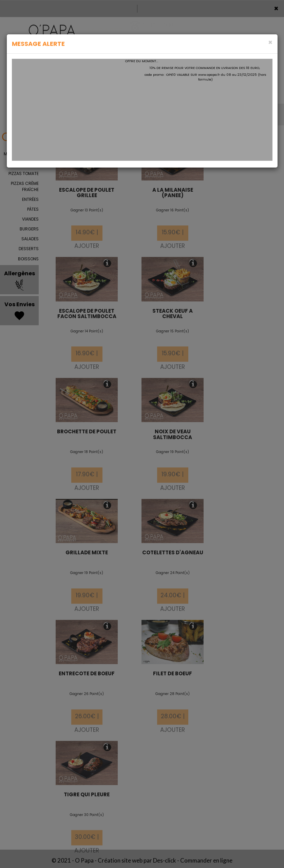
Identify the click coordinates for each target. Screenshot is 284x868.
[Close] (270, 42)
